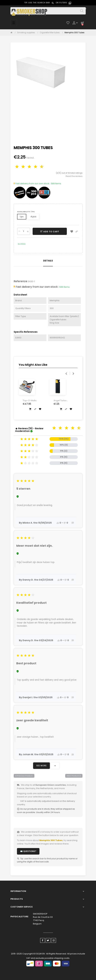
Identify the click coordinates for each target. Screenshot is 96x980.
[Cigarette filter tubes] (51, 33)
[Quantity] (24, 231)
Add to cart (50, 232)
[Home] (12, 33)
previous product (24, 776)
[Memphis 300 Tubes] (74, 33)
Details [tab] (48, 261)
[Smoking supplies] (27, 33)
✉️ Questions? (28, 851)
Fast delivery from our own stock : (32, 184)
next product (74, 776)
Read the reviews (74, 176)
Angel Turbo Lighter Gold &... (62, 401)
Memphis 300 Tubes (51, 840)
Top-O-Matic (30, 400)
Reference (20, 281)
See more (41, 766)
